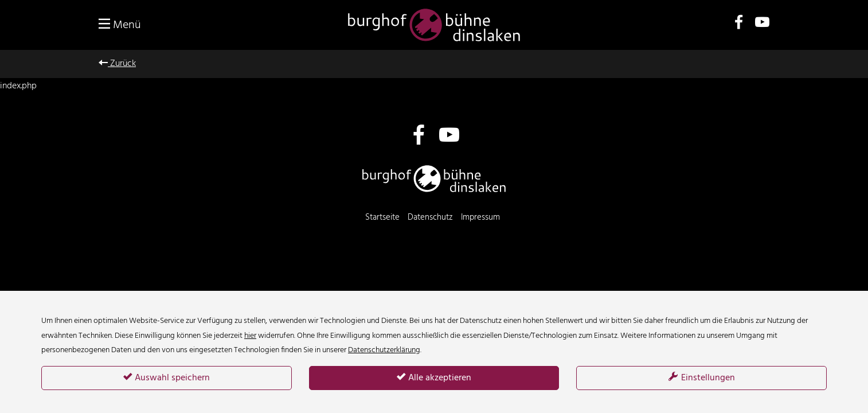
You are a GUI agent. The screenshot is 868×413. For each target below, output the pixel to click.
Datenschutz (430, 217)
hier (250, 336)
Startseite (382, 217)
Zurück (117, 64)
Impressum (480, 217)
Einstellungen (702, 378)
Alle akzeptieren (434, 378)
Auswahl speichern (167, 378)
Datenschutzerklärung (384, 350)
